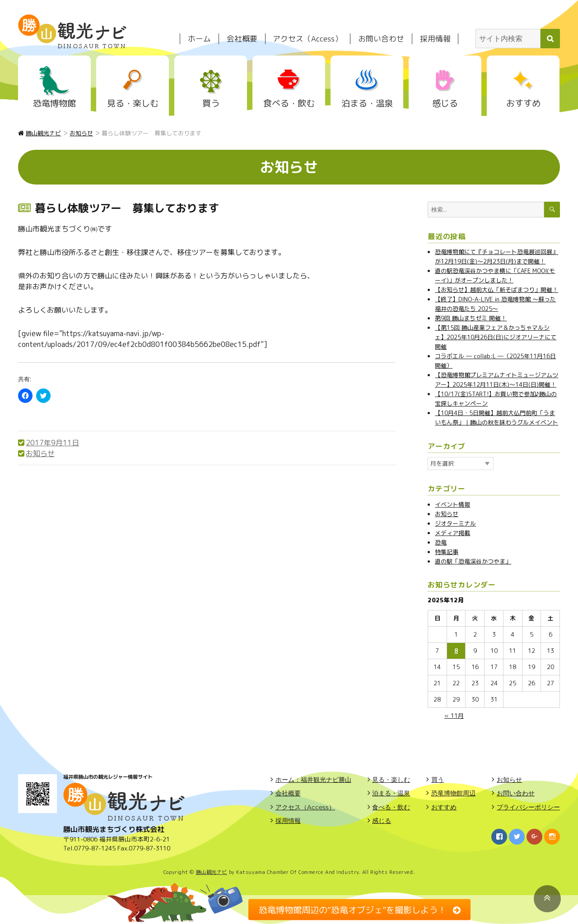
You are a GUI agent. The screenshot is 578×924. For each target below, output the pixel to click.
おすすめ (523, 103)
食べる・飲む (289, 103)
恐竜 (441, 542)
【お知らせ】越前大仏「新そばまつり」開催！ (496, 290)
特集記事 (447, 552)
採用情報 (435, 39)
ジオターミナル (455, 523)
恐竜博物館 (54, 103)
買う (211, 103)
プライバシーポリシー (528, 807)
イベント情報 (452, 504)
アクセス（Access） (308, 39)
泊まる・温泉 (367, 103)
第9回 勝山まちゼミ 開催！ (471, 318)
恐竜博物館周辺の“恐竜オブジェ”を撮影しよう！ (352, 909)
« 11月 (454, 716)
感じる (445, 103)
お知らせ (40, 453)
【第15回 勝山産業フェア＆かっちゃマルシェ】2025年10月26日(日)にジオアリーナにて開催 (496, 337)
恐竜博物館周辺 (453, 793)
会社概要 (242, 39)
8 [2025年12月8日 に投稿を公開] (456, 651)
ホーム (199, 39)
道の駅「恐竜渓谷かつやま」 (473, 561)
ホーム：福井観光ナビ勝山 (313, 780)
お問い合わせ (381, 39)
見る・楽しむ (133, 103)
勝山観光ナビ (212, 872)
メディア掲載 (452, 533)
